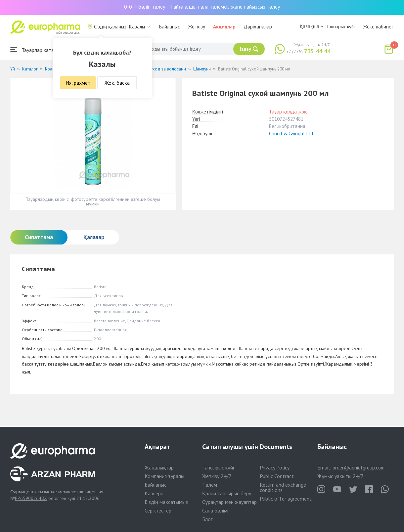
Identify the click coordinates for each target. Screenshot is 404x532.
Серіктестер (158, 510)
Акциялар (224, 27)
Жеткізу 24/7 (217, 476)
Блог (207, 519)
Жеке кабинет (379, 27)
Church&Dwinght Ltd (291, 133)
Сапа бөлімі (215, 510)
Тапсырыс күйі (340, 26)
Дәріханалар (258, 27)
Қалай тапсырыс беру (227, 493)
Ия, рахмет (78, 83)
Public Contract (277, 476)
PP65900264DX (31, 498)
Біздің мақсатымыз (166, 502)
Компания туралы (164, 476)
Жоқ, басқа (117, 83)
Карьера (154, 493)
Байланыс (170, 27)
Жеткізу (197, 27)
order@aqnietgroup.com (359, 468)
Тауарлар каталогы (37, 50)
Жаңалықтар (159, 467)
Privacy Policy (275, 467)
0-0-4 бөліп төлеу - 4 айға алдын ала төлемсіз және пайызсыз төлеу (202, 7)
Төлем (210, 485)
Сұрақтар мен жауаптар (229, 502)
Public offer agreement (286, 499)
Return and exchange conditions (283, 487)
